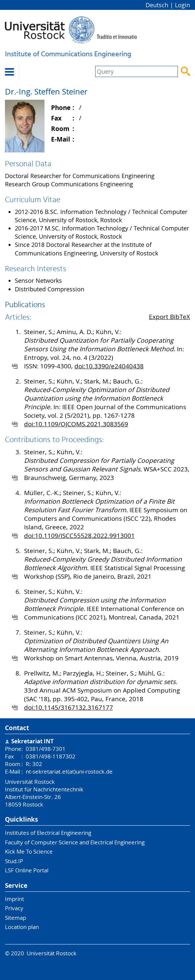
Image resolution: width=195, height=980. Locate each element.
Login (182, 5)
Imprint (14, 899)
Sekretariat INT (32, 741)
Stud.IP (14, 861)
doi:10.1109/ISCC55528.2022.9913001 (79, 536)
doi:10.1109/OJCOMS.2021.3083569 (76, 424)
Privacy (14, 908)
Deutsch (157, 5)
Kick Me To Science (29, 851)
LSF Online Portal (27, 870)
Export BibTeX (169, 317)
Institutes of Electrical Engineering (48, 833)
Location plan (22, 927)
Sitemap (15, 918)
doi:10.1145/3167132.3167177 (69, 707)
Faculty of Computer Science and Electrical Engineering (75, 842)
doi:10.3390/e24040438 (109, 366)
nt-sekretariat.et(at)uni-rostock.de (69, 771)
